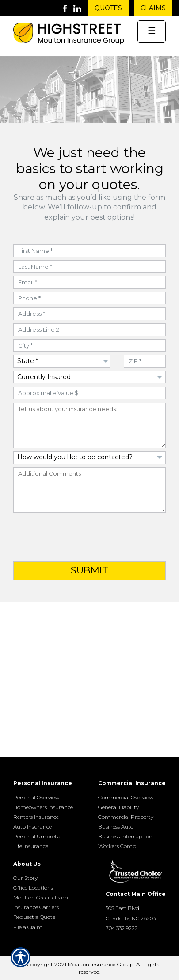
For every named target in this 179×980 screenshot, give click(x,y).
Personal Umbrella (37, 836)
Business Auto (116, 827)
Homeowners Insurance (43, 807)
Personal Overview (36, 797)
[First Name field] (89, 251)
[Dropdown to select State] (62, 361)
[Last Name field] (89, 267)
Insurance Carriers (36, 907)
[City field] (89, 346)
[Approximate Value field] (89, 393)
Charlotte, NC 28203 (131, 918)
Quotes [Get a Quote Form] (108, 8)
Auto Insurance (32, 827)
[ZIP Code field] (145, 361)
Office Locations (33, 888)
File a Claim (28, 927)
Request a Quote (34, 917)
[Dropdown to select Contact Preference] (89, 458)
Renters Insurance (36, 817)
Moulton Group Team (41, 897)
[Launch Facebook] (68, 8)
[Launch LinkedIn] (81, 8)
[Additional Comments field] (89, 490)
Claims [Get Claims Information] (153, 8)
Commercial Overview (126, 797)
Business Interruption (125, 836)
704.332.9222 (122, 928)
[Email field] (89, 282)
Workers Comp (117, 846)
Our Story (25, 878)
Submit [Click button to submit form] (89, 570)
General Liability (118, 807)
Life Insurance (31, 846)
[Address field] (89, 314)
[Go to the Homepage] (69, 35)
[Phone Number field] (89, 298)
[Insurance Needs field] (89, 425)
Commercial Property (126, 817)
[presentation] (90, 537)
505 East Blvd (122, 908)
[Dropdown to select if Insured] (89, 377)
